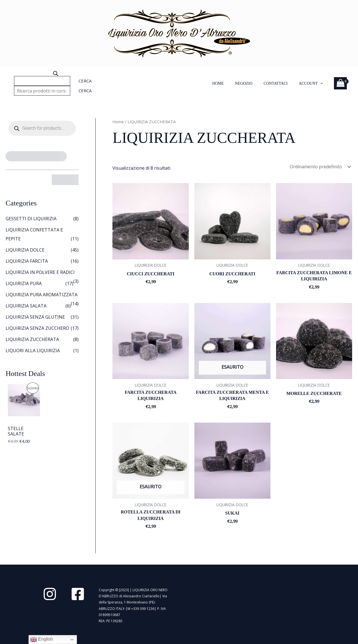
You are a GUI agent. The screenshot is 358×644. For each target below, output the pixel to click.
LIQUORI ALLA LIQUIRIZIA (33, 351)
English (42, 640)
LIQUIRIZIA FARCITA (27, 261)
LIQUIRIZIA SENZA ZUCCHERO (37, 328)
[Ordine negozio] (320, 167)
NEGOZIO (244, 83)
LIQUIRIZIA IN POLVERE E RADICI (40, 272)
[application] (320, 83)
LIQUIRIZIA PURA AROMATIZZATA (42, 295)
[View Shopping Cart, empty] (340, 83)
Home (118, 122)
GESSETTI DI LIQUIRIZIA (31, 219)
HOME (218, 83)
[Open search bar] (56, 74)
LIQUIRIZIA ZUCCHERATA (32, 339)
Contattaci (276, 83)
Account (311, 83)
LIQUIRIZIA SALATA (26, 306)
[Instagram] (50, 594)
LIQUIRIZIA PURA (24, 283)
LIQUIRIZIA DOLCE (25, 250)
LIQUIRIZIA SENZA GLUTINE (35, 317)
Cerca (85, 81)
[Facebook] (78, 594)
